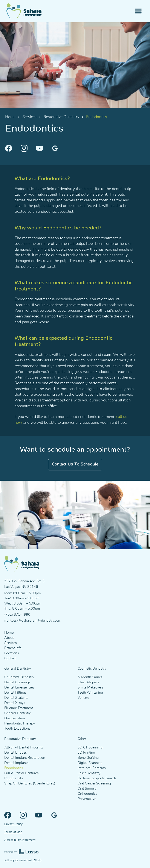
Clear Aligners (88, 682)
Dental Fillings (15, 693)
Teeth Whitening (90, 693)
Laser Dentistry (89, 773)
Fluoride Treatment (19, 708)
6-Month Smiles (90, 677)
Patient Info (13, 648)
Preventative (87, 799)
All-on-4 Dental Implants (24, 747)
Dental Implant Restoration (25, 758)
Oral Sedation (15, 718)
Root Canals (14, 778)
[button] (138, 11)
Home (10, 117)
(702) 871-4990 (17, 615)
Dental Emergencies (19, 687)
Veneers (84, 698)
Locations (12, 653)
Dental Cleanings (17, 682)
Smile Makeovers (91, 687)
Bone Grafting (88, 758)
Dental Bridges (16, 753)
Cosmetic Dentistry (92, 669)
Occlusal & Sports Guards (97, 778)
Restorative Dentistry (61, 117)
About (9, 638)
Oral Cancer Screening (94, 783)
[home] (25, 11)
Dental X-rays (15, 703)
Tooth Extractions (17, 729)
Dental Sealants (16, 698)
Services (29, 117)
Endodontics (14, 768)
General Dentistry (18, 669)
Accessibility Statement (20, 840)
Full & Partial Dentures (21, 773)
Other (82, 739)
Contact (10, 658)
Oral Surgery (87, 789)
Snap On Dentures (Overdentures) (30, 783)
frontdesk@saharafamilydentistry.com (33, 621)
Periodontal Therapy (20, 723)
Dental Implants (16, 763)
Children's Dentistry (19, 677)
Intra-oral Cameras (92, 768)
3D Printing (86, 753)
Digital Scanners (90, 763)
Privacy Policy (13, 824)
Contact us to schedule (75, 464)
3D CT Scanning (90, 747)
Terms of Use (13, 832)
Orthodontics (87, 794)
